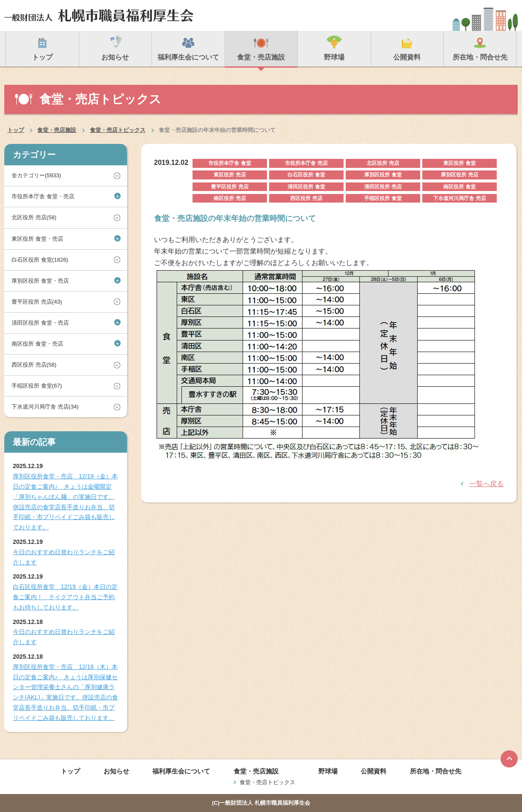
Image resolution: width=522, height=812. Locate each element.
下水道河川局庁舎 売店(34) (45, 407)
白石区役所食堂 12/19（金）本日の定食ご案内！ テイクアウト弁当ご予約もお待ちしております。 (65, 597)
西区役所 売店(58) (34, 365)
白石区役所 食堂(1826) (40, 260)
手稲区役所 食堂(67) (37, 386)
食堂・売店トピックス (118, 130)
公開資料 (374, 771)
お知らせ (116, 771)
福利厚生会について (181, 771)
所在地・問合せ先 (436, 771)
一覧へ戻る (486, 484)
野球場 (328, 771)
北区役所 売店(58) (34, 217)
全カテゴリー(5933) (36, 175)
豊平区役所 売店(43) (37, 302)
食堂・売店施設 (57, 130)
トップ (16, 130)
